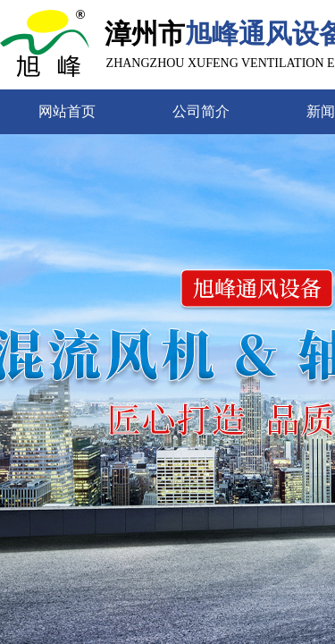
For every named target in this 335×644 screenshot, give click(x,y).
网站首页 (67, 111)
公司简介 (201, 111)
